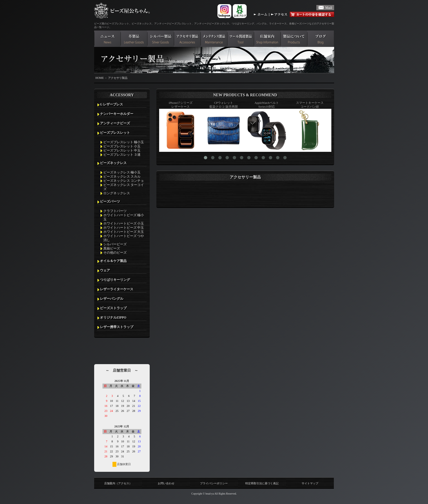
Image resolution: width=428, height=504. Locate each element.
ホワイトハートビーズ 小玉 (124, 223)
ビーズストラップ (113, 308)
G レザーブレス (112, 104)
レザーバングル (112, 299)
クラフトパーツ (115, 211)
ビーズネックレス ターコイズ (124, 187)
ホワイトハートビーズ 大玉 (124, 232)
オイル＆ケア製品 (113, 261)
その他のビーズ (115, 253)
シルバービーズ (115, 244)
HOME (100, 78)
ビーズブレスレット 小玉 (122, 146)
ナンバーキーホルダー (117, 114)
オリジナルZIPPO (113, 317)
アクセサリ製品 (118, 78)
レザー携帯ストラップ (117, 327)
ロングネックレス (117, 193)
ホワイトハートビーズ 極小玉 (124, 217)
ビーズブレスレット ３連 (122, 155)
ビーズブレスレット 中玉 (122, 150)
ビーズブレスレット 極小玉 (124, 142)
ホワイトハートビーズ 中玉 (124, 228)
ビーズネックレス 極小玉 (122, 172)
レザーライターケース (117, 289)
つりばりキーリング (115, 280)
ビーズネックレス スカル (122, 177)
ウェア (105, 270)
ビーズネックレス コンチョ (124, 181)
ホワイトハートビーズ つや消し (124, 238)
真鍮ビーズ (112, 248)
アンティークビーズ (115, 123)
